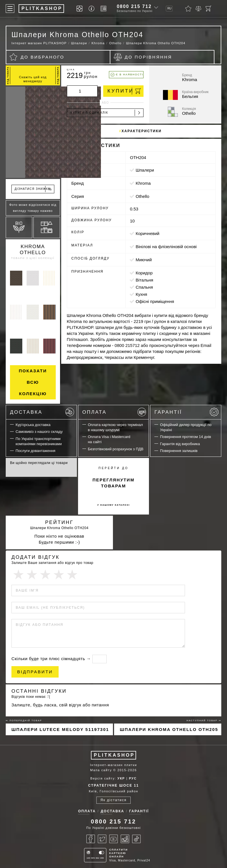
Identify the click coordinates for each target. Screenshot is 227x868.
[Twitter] (102, 839)
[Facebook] (91, 839)
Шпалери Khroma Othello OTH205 (169, 729)
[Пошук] (218, 9)
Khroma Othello (33, 250)
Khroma (143, 183)
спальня (144, 287)
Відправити (35, 672)
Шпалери (145, 170)
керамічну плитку (139, 333)
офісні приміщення (155, 301)
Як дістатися (113, 800)
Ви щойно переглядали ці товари (39, 463)
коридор (144, 273)
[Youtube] (113, 839)
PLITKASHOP (114, 755)
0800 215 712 (134, 6)
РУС (133, 778)
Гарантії (186, 412)
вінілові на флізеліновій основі (166, 247)
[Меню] (10, 9)
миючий (144, 260)
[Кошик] (208, 9)
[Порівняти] (198, 9)
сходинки (168, 333)
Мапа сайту (101, 770)
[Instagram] (125, 839)
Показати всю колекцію (33, 382)
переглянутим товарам (114, 483)
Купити (124, 91)
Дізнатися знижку (33, 189)
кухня (141, 294)
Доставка (42, 412)
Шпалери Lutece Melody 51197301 (60, 729)
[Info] (92, 9)
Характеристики (142, 131)
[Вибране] (188, 9)
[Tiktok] (136, 839)
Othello (142, 196)
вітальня (144, 280)
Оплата (114, 412)
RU (169, 8)
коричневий (147, 233)
